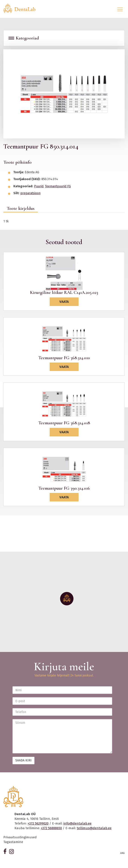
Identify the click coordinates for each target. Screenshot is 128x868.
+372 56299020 (38, 823)
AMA (122, 853)
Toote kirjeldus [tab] (21, 208)
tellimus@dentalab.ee (94, 828)
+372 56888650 (51, 828)
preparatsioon (30, 193)
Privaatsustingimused (20, 837)
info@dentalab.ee (77, 823)
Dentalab (22, 8)
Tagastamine (13, 842)
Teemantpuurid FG (58, 186)
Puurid (39, 186)
